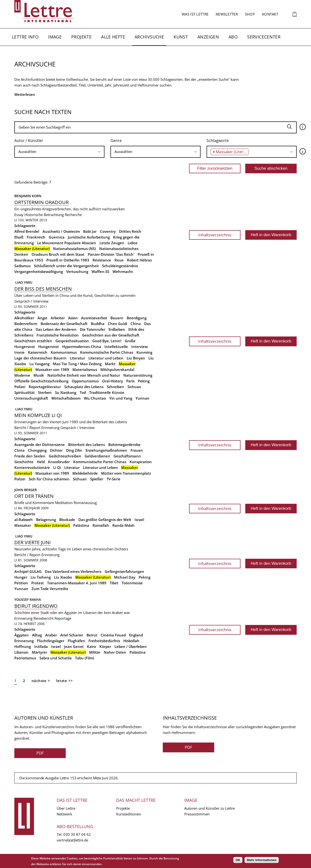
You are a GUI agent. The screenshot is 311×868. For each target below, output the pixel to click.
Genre (116, 141)
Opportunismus (85, 381)
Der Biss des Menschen (43, 289)
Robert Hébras (139, 260)
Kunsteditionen (129, 814)
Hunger (21, 577)
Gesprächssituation (72, 341)
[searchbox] (59, 152)
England (136, 635)
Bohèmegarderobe (124, 445)
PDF (40, 753)
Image (55, 37)
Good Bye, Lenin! (107, 341)
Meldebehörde (85, 473)
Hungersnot (49, 347)
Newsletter (227, 14)
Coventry (108, 231)
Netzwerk (64, 814)
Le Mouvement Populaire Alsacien (67, 243)
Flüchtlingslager (51, 641)
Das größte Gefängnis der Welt (105, 520)
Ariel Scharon (72, 635)
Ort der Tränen (34, 496)
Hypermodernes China (82, 347)
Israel (139, 520)
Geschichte (24, 462)
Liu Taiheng (41, 577)
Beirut (92, 635)
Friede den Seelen (30, 456)
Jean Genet (74, 646)
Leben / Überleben (131, 646)
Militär (95, 652)
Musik (39, 375)
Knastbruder (59, 462)
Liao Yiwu (23, 282)
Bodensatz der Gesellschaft (64, 324)
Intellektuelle (116, 347)
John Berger (26, 490)
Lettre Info (25, 37)
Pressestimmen (197, 814)
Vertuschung (77, 271)
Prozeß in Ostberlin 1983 (68, 260)
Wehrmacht (123, 271)
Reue (119, 260)
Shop (250, 14)
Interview (139, 347)
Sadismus (22, 266)
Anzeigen (208, 37)
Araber (51, 635)
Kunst (181, 37)
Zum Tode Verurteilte (50, 589)
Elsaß (19, 237)
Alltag (37, 635)
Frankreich (36, 237)
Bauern (117, 318)
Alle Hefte (113, 37)
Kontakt (270, 14)
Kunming (144, 352)
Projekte (81, 37)
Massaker (23, 525)
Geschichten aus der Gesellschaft (111, 335)
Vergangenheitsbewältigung (39, 271)
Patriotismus (25, 658)
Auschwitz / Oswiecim (61, 231)
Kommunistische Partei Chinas (107, 352)
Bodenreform (26, 324)
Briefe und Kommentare (34, 503)
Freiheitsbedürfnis (104, 641)
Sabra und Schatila (56, 658)
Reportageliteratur (45, 387)
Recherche (73, 215)
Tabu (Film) (85, 658)
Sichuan (134, 387)
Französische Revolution (58, 335)
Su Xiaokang (66, 392)
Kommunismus (64, 352)
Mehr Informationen (262, 860)
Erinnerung (50, 428)
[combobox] (59, 152)
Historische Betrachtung (44, 215)
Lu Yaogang (39, 364)
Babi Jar (90, 231)
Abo (233, 37)
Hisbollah (131, 641)
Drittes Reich (130, 231)
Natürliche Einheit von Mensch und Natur (84, 375)
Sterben (45, 392)
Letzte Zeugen (112, 243)
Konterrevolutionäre (32, 467)
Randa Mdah (123, 525)
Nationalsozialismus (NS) (74, 249)
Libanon (21, 652)
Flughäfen (76, 641)
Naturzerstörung (138, 375)
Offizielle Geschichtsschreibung (41, 381)
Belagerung (46, 520)
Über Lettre (66, 808)
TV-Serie (114, 479)
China (136, 324)
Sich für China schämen (49, 479)
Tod (83, 392)
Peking (144, 381)
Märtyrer (39, 652)
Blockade (67, 520)
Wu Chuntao (95, 398)
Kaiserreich (38, 352)
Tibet (114, 583)
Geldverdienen (97, 456)
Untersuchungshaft (31, 398)
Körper (105, 646)
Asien (73, 318)
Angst (42, 318)
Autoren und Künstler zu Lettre (210, 808)
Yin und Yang (121, 398)
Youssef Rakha (28, 599)
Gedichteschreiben (65, 456)
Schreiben (115, 387)
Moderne (22, 375)
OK (238, 860)
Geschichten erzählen (33, 341)
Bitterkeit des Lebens (87, 445)
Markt (110, 364)
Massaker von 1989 (52, 369)
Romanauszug (85, 503)
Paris (130, 381)
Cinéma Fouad (113, 635)
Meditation (64, 503)
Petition (21, 583)
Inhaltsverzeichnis (215, 235)
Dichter (56, 450)
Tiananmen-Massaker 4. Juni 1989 (77, 583)
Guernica (57, 237)
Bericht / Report (27, 428)
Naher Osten (115, 652)
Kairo (92, 646)
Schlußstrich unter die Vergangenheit (66, 266)
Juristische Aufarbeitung (89, 237)
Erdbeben (117, 329)
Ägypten (22, 635)
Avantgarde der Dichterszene (40, 445)
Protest (38, 583)
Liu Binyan (136, 358)
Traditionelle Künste (107, 392)
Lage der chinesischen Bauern (40, 358)
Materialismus (85, 369)
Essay (19, 215)
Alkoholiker (24, 318)
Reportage (63, 618)
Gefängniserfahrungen (124, 571)
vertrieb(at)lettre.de (72, 840)
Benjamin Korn (28, 196)
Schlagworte (218, 141)
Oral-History (112, 381)
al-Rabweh (24, 520)
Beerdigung (137, 318)
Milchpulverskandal (117, 369)
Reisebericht (44, 618)
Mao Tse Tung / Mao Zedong (77, 364)
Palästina (81, 525)
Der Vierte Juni (33, 542)
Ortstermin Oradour (41, 202)
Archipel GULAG (28, 571)
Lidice (133, 243)
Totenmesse (132, 583)
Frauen (137, 450)
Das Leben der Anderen (56, 329)
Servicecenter (264, 37)
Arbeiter (58, 318)
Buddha (98, 324)
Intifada (41, 646)
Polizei (20, 387)
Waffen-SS (100, 271)
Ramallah (101, 525)
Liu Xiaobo (63, 577)
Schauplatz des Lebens (84, 387)
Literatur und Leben (106, 358)
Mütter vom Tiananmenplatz (126, 473)
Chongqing (37, 450)
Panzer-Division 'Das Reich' (111, 254)
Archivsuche (149, 37)
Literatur (77, 358)
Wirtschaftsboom (66, 398)
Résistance (102, 260)
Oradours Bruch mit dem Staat (58, 254)
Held (41, 462)
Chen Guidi (117, 324)
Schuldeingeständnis (120, 266)
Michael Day (125, 577)
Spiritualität (25, 392)
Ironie (19, 352)
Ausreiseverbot (94, 318)
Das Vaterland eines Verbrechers (73, 571)
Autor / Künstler (29, 141)
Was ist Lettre (195, 14)
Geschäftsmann (127, 456)
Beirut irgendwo (36, 606)
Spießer (97, 479)
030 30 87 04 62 (77, 834)
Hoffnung (23, 646)
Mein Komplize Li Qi (38, 415)
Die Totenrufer (93, 329)
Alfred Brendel (27, 231)
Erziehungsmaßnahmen (106, 450)
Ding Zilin (74, 450)
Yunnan (142, 398)
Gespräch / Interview (31, 301)
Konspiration (141, 462)
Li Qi (57, 467)
